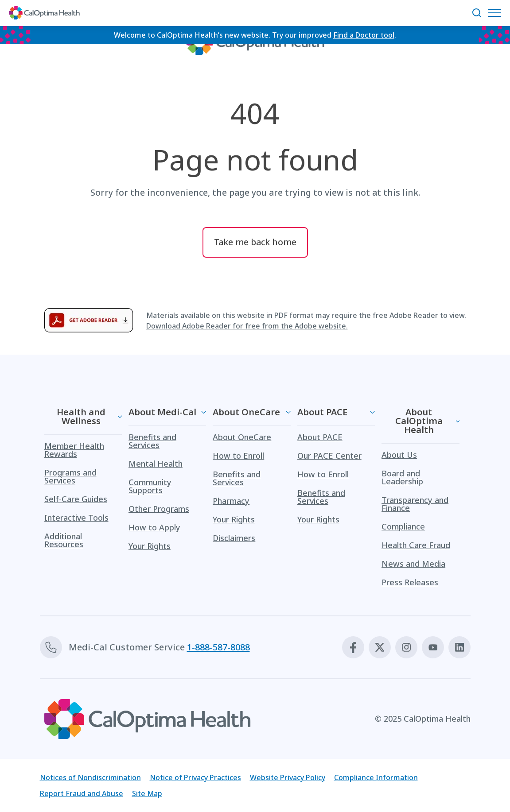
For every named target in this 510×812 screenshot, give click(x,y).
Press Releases (410, 582)
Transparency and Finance (415, 504)
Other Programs (159, 509)
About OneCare (246, 412)
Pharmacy (231, 501)
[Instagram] (406, 647)
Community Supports (150, 486)
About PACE (322, 412)
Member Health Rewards (74, 450)
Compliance (403, 526)
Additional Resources (64, 540)
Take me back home (255, 242)
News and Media (413, 564)
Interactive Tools (76, 518)
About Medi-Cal (162, 412)
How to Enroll (238, 456)
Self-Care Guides (76, 499)
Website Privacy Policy (288, 777)
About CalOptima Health (419, 421)
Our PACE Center (329, 456)
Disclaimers (234, 538)
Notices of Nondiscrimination (90, 777)
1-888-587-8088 (218, 647)
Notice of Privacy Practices (195, 777)
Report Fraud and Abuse (82, 793)
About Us (399, 455)
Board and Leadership (402, 477)
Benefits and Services (152, 441)
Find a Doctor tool (364, 35)
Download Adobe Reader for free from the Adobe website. (247, 326)
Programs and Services (70, 476)
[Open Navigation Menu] (497, 13)
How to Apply (154, 527)
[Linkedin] (459, 647)
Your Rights (150, 546)
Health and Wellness (81, 416)
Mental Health (156, 464)
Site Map (147, 793)
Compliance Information (376, 777)
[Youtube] (433, 647)
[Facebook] (353, 647)
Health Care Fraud (416, 545)
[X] (380, 647)
